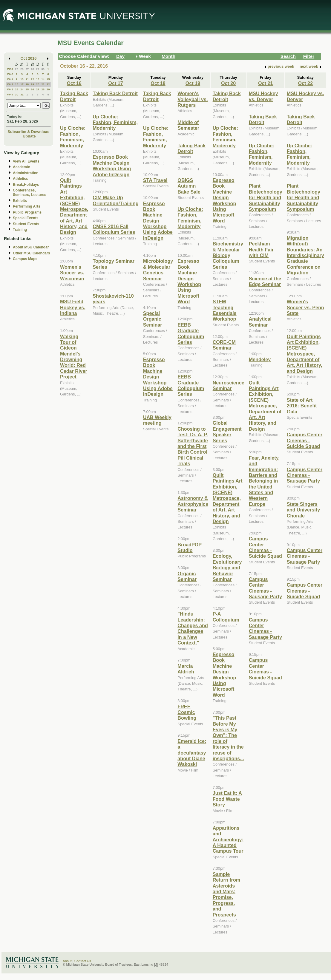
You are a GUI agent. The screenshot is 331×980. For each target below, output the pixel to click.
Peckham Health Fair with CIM (261, 249)
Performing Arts (27, 206)
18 (27, 84)
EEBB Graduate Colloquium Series (191, 333)
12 (32, 79)
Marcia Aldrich (186, 669)
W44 (10, 94)
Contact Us (83, 961)
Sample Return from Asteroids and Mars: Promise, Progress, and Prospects (226, 894)
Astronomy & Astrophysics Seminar (193, 504)
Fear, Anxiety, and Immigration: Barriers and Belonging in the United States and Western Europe (264, 481)
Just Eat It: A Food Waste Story (227, 799)
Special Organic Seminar (153, 319)
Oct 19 (193, 83)
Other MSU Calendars (32, 253)
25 (17, 69)
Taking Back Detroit (74, 96)
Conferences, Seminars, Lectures (30, 193)
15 (48, 79)
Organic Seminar (187, 576)
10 (22, 79)
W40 (10, 74)
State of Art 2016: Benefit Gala (302, 406)
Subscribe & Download (29, 132)
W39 (10, 69)
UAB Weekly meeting (157, 420)
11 (27, 79)
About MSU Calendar (31, 247)
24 (22, 89)
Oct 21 (265, 83)
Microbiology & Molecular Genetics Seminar (158, 270)
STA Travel (155, 180)
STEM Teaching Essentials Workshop (225, 310)
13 (38, 79)
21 (43, 84)
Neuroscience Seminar (229, 385)
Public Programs (27, 212)
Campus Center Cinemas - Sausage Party (265, 588)
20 (38, 84)
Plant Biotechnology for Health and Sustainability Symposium (266, 197)
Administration (26, 173)
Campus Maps (25, 259)
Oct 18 (158, 83)
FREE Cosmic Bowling (187, 712)
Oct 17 (115, 83)
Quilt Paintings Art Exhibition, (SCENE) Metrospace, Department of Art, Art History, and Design (74, 206)
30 (43, 69)
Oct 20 (228, 83)
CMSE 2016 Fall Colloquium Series (114, 229)
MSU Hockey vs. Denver (263, 96)
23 (17, 89)
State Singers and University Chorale (303, 510)
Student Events (26, 224)
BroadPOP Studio (190, 547)
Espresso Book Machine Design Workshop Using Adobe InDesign (112, 166)
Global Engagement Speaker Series (227, 432)
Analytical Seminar (260, 322)
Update (29, 136)
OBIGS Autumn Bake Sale (189, 186)
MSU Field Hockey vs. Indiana (73, 307)
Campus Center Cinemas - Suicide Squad (265, 547)
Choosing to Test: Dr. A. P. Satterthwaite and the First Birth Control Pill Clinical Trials (193, 446)
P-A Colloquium (226, 617)
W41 (10, 79)
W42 (10, 84)
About (67, 961)
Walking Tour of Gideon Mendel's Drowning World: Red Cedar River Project (74, 357)
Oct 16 (74, 83)
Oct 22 (305, 83)
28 (32, 69)
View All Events (26, 161)
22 (48, 84)
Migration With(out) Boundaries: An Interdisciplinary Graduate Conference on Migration (305, 255)
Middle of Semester (188, 125)
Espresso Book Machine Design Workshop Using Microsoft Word (189, 281)
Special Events (26, 218)
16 (17, 84)
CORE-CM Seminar (224, 345)
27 (27, 69)
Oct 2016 (29, 58)
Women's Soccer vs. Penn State (305, 307)
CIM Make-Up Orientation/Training (116, 200)
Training (20, 230)
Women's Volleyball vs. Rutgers (193, 99)
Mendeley (260, 359)
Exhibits (20, 201)
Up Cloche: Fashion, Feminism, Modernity (73, 137)
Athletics (20, 179)
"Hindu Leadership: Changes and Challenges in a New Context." (193, 628)
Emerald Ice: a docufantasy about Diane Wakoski (192, 753)
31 (22, 94)
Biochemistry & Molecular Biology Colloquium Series (228, 255)
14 (43, 79)
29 (38, 69)
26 (22, 69)
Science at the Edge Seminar (265, 281)
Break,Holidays (26, 185)
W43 (10, 89)
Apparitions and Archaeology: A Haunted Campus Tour (228, 840)
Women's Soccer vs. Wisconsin (72, 273)
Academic (21, 167)
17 (22, 84)
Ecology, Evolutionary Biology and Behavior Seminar (227, 568)
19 (32, 84)
